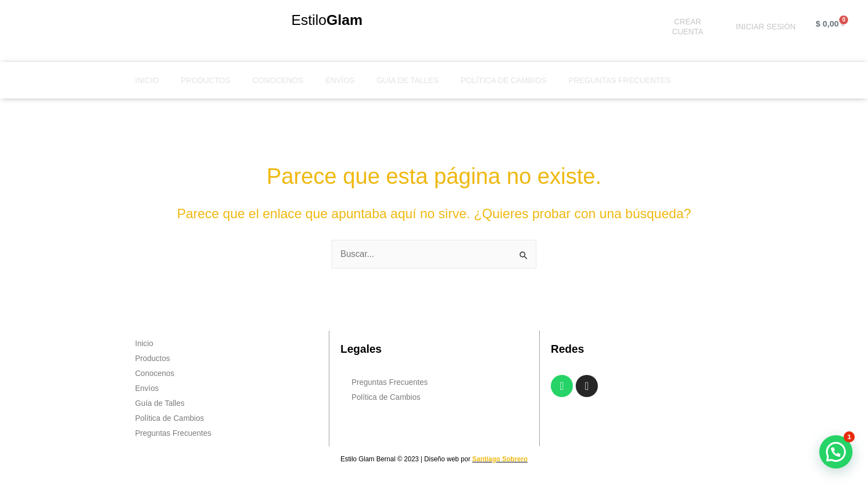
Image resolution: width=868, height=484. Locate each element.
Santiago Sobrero (500, 460)
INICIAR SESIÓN (766, 27)
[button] (836, 452)
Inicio (147, 80)
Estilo (327, 20)
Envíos (340, 80)
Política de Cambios (503, 80)
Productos (206, 80)
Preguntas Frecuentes (620, 80)
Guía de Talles (408, 80)
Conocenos (278, 80)
